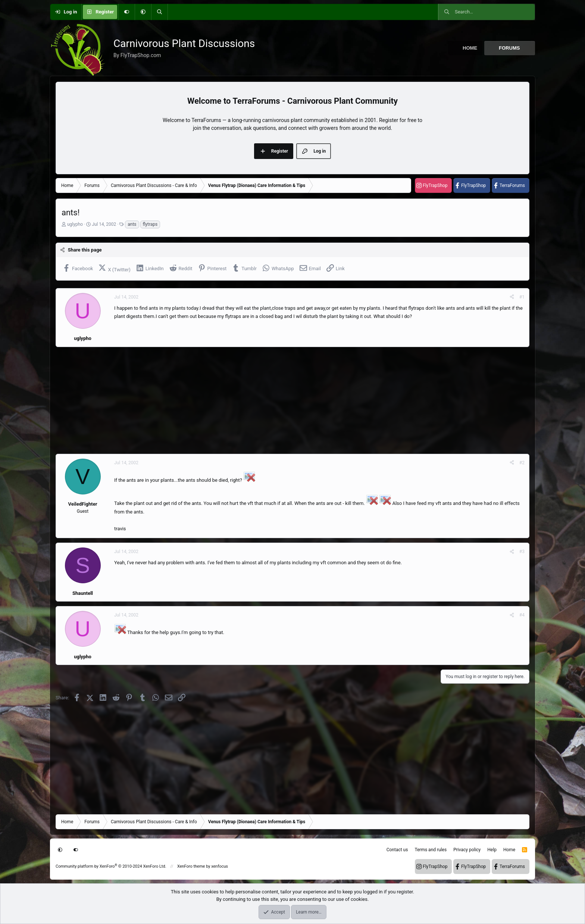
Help (492, 850)
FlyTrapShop (435, 185)
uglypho (75, 224)
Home (470, 48)
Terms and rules (431, 850)
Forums (509, 48)
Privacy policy (467, 850)
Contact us (397, 850)
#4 (522, 615)
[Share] (512, 297)
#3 (522, 552)
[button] (143, 12)
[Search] (159, 12)
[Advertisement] (279, 400)
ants (132, 224)
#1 (522, 297)
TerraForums (512, 185)
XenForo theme (191, 866)
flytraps (150, 224)
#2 (522, 463)
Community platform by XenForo (111, 866)
